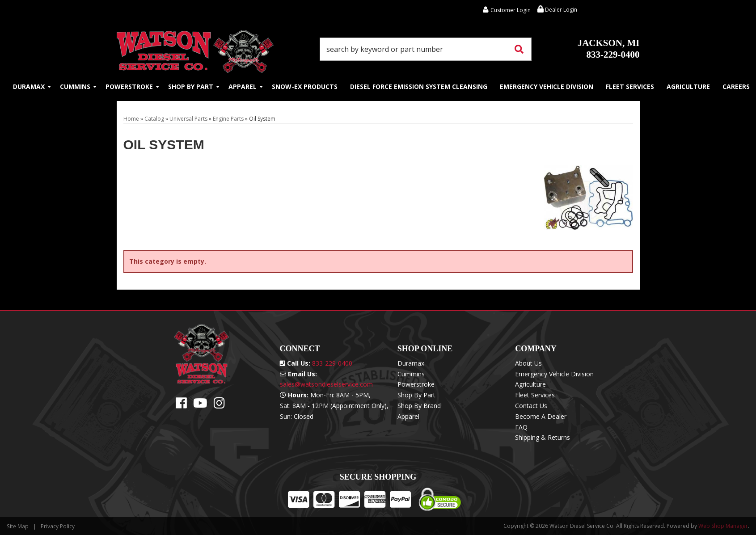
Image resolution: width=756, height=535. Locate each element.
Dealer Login (557, 10)
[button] (426, 49)
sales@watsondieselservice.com (326, 384)
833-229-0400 (609, 49)
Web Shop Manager (723, 526)
